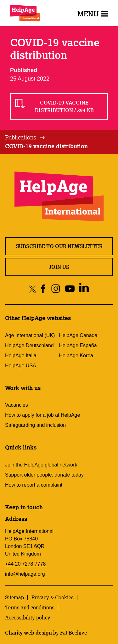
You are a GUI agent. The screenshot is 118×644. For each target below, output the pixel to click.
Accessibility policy (28, 618)
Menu (93, 14)
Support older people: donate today (44, 475)
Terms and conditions (30, 607)
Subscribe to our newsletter (59, 246)
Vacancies (17, 405)
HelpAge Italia (21, 356)
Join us (59, 267)
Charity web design (28, 633)
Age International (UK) (30, 335)
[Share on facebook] (43, 289)
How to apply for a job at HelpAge (42, 415)
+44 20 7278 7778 (25, 564)
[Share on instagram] (56, 289)
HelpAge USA (21, 366)
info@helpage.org (25, 574)
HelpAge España (78, 345)
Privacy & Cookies (53, 597)
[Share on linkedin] (84, 289)
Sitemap (14, 597)
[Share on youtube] (70, 289)
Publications (21, 137)
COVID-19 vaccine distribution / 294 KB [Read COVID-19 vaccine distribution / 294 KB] (64, 106)
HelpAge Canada (78, 335)
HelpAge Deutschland (29, 345)
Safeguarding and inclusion (35, 425)
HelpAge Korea (76, 356)
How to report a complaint (34, 485)
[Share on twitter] (33, 289)
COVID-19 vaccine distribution (46, 146)
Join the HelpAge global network (41, 465)
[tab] (25, 138)
